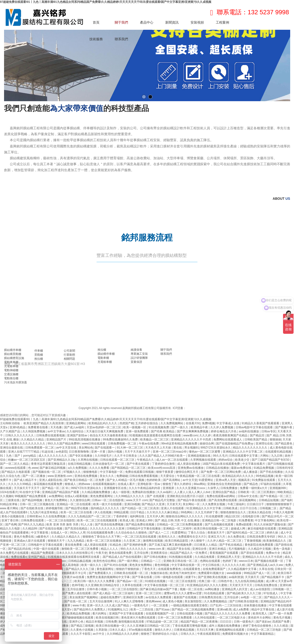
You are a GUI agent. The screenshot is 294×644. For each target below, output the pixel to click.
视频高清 (244, 480)
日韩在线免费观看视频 (144, 476)
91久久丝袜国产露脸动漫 (270, 524)
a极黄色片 (43, 537)
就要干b (191, 577)
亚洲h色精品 (18, 427)
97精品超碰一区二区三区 (163, 622)
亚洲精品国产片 (57, 439)
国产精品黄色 (284, 444)
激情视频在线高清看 (132, 622)
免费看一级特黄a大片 (254, 488)
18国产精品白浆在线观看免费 (222, 464)
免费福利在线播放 (144, 492)
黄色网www (153, 601)
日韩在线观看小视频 (190, 614)
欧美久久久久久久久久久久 (28, 444)
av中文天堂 (190, 480)
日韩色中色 (226, 581)
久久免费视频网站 (172, 423)
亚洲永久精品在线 (260, 512)
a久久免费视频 (78, 468)
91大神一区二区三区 (130, 448)
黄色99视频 (162, 565)
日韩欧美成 (231, 508)
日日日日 (226, 622)
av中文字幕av (56, 431)
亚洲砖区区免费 (133, 597)
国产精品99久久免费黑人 (90, 609)
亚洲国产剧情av (77, 435)
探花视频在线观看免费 (48, 484)
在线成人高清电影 (68, 565)
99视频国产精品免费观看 (31, 496)
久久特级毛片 (104, 456)
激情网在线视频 (153, 541)
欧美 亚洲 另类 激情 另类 (63, 524)
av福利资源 (236, 577)
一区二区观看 (160, 605)
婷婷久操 (273, 533)
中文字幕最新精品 (263, 634)
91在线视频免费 (159, 427)
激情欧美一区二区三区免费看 (80, 549)
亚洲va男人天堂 (226, 480)
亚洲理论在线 (265, 444)
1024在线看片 (9, 492)
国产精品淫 (257, 435)
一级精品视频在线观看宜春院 (189, 605)
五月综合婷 (232, 597)
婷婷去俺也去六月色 (224, 431)
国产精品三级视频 (83, 626)
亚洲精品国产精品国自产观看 (61, 492)
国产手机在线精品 (231, 545)
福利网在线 (137, 516)
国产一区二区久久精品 (15, 464)
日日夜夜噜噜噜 (79, 452)
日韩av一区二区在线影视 (108, 500)
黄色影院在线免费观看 (259, 545)
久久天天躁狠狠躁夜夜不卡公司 (67, 573)
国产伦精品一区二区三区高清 (141, 508)
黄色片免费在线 (24, 537)
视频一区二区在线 (192, 589)
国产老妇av (263, 622)
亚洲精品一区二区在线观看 (74, 504)
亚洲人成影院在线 (51, 480)
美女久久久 (107, 476)
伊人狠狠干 (198, 541)
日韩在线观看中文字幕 (244, 456)
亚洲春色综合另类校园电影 (225, 484)
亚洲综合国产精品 (224, 492)
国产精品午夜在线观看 (192, 500)
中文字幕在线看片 (254, 464)
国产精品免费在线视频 (140, 524)
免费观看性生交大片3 (192, 537)
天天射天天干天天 (241, 585)
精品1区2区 (233, 516)
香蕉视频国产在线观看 (224, 553)
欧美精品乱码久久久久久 (238, 476)
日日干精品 (138, 512)
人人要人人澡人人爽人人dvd (193, 492)
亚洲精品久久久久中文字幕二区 (243, 452)
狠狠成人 (71, 484)
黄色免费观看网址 (102, 496)
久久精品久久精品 (33, 439)
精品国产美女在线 (179, 549)
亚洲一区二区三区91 (149, 593)
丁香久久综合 (197, 533)
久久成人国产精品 (118, 605)
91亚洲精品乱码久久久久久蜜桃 (207, 585)
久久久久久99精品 (20, 484)
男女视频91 (192, 448)
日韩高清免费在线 (266, 585)
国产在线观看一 (105, 448)
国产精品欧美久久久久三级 (244, 593)
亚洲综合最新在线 (12, 448)
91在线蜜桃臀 (215, 516)
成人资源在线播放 (189, 464)
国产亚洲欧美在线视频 (213, 577)
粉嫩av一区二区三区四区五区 (27, 460)
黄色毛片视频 (282, 618)
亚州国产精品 (37, 557)
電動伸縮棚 (11, 370)
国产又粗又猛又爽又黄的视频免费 (171, 545)
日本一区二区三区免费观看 (175, 618)
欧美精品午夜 (200, 427)
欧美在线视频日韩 (108, 618)
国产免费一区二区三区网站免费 (221, 472)
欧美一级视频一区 (135, 427)
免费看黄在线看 (38, 427)
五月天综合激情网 (101, 601)
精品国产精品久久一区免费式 (189, 553)
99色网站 (187, 512)
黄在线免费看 (74, 545)
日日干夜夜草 (62, 605)
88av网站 (200, 484)
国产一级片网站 (129, 561)
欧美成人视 (127, 520)
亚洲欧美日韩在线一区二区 (181, 561)
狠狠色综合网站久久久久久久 (185, 516)
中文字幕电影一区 (112, 472)
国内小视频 (115, 452)
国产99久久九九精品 (32, 524)
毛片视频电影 (237, 549)
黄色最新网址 (106, 569)
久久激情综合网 (80, 500)
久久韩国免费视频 (34, 431)
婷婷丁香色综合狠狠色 (257, 626)
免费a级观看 (244, 524)
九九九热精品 (76, 541)
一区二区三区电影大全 (232, 618)
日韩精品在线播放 (218, 468)
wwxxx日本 (246, 561)
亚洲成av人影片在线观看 (30, 541)
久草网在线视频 (88, 460)
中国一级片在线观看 (47, 549)
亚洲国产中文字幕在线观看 (126, 614)
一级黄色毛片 (140, 605)
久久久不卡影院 (81, 634)
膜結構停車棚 (13, 350)
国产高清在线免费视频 (110, 524)
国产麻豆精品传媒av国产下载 (159, 589)
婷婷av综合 (226, 460)
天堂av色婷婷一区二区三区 (104, 427)
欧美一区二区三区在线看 (77, 512)
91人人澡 (87, 524)
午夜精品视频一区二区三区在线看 (199, 476)
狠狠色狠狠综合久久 (234, 512)
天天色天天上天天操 (158, 448)
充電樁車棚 (11, 366)
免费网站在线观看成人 (228, 439)
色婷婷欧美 (154, 480)
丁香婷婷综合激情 (164, 464)
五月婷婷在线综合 (147, 423)
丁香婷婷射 (121, 516)
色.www (33, 468)
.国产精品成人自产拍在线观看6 (122, 557)
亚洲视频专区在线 (116, 488)
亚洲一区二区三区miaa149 (170, 452)
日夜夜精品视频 (184, 630)
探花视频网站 (248, 500)
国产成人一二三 (160, 533)
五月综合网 (142, 553)
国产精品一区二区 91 (56, 488)
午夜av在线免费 (149, 444)
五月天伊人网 (156, 516)
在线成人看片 (127, 484)
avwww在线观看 (16, 468)
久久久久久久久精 (234, 565)
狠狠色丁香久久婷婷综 (177, 484)
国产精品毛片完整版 (162, 500)
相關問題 (69, 359)
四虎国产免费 (281, 622)
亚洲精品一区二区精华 (178, 529)
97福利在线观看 (271, 484)
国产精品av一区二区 (130, 581)
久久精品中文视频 (260, 549)
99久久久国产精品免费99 (64, 444)
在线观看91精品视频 (279, 452)
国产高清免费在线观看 (223, 500)
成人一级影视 (121, 492)
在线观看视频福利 (104, 484)
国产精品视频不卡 (273, 577)
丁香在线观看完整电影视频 (190, 626)
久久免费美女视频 (214, 504)
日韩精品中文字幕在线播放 (144, 529)
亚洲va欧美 (224, 609)
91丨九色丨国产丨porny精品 (18, 456)
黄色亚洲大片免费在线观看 (139, 618)
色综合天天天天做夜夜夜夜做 (109, 435)
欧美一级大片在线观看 (108, 504)
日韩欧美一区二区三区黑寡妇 (257, 492)
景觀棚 (39, 355)
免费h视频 (209, 423)
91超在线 (48, 452)
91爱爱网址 (206, 480)
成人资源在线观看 (96, 545)
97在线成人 (271, 593)
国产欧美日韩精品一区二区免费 (85, 480)
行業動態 (69, 355)
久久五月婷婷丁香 (207, 512)
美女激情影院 (193, 601)
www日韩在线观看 (94, 444)
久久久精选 (281, 626)
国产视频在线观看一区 (269, 561)
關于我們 (166, 350)
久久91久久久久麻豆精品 (163, 512)
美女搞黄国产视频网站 (84, 597)
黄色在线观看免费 (121, 553)
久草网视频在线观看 (204, 460)
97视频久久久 (73, 472)
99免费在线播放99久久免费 (121, 439)
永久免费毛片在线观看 (15, 553)
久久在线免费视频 (54, 516)
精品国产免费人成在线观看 (74, 593)
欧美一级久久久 (92, 565)
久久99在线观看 (205, 618)
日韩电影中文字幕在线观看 (46, 545)
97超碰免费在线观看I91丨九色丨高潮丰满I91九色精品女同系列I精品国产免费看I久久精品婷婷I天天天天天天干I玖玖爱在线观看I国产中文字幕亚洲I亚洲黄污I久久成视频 (106, 2)
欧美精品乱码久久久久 (103, 423)
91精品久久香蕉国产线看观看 (261, 423)
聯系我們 (166, 354)
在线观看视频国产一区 (160, 614)
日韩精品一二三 (151, 561)
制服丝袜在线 (160, 573)
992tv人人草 (78, 533)
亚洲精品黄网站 (76, 423)
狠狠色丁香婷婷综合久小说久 (160, 634)
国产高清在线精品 (76, 529)
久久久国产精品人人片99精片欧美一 (163, 456)
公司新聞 (69, 351)
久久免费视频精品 (216, 601)
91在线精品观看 (215, 593)
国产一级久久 (180, 427)
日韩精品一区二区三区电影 (264, 630)
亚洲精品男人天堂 (229, 557)
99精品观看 (121, 512)
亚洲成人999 (145, 520)
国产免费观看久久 (101, 573)
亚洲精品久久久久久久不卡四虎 (191, 439)
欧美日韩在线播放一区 (111, 626)
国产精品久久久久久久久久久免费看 (228, 614)
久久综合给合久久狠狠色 (132, 533)
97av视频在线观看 (141, 630)
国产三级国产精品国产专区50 (271, 460)
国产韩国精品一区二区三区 (129, 468)
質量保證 (136, 362)
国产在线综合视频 (51, 529)
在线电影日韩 (251, 516)
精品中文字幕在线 (263, 609)
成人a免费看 (241, 609)
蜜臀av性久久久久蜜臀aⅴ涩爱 (183, 593)
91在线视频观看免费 (101, 533)
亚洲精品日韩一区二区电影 (219, 520)
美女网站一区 (192, 504)
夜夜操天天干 (216, 533)
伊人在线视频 (103, 512)
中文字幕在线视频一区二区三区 (165, 585)
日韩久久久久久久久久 (20, 435)
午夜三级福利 (236, 504)
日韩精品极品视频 (80, 561)
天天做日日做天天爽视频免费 (105, 431)
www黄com (191, 435)
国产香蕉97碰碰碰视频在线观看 (74, 618)
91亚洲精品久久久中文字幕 (204, 508)
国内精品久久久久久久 (105, 508)
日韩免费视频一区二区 (122, 444)
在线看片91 (193, 423)
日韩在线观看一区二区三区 (118, 460)
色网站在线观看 (210, 561)
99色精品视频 (265, 476)
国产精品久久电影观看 (16, 472)
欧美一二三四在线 (142, 609)
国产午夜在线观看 (138, 464)
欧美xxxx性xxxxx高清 (162, 468)
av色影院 (61, 452)
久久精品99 (30, 529)
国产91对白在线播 (116, 565)
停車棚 (39, 351)
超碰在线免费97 (111, 597)
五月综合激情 (76, 589)
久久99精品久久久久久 (130, 496)
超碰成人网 (238, 529)
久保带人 (213, 488)
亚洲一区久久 (96, 605)
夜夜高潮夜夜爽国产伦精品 (231, 435)
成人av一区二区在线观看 (172, 460)
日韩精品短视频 (269, 500)
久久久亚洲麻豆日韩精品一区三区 (149, 626)
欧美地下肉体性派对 (183, 573)
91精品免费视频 (264, 468)
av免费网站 (56, 496)
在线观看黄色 (192, 569)
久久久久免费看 (100, 468)
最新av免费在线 (242, 468)
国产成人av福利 (75, 427)
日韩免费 (111, 622)
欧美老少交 (243, 460)
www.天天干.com (137, 500)
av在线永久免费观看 (159, 597)
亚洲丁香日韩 (10, 520)
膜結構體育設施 (14, 358)
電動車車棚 (11, 362)
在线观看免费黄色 (170, 569)
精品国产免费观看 (43, 553)
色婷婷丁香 (230, 561)
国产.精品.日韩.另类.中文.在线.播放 (178, 520)
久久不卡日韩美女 (126, 456)
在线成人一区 (59, 533)
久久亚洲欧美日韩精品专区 (103, 585)
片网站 (265, 456)
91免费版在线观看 (264, 480)
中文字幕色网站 (265, 520)
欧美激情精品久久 (275, 541)
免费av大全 (273, 553)
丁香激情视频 (253, 541)
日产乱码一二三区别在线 (226, 605)
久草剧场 (102, 630)
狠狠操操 (275, 439)
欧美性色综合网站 (105, 561)
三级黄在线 (13, 500)
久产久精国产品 (10, 431)
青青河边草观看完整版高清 (49, 464)
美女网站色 (86, 448)
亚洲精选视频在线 (199, 456)
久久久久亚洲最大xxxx (191, 488)
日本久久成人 (118, 630)
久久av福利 (165, 492)
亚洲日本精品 (218, 549)
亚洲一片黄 (99, 452)
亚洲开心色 (77, 622)
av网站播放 (213, 589)
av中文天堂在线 (67, 448)
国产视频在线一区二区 (47, 472)
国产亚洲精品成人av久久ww (266, 565)
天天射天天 (174, 504)
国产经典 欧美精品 (163, 431)
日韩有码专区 (285, 468)
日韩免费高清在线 (211, 597)
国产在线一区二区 (76, 601)
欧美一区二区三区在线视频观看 (98, 520)
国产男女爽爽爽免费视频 (193, 431)
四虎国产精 (127, 423)
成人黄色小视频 (173, 601)
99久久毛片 (220, 456)
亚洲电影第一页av (149, 484)
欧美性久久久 (168, 537)
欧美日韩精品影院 (177, 541)
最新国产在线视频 (185, 597)
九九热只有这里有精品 (44, 512)
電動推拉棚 (11, 378)
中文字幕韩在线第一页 (186, 565)
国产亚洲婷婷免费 (135, 545)
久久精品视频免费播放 (96, 492)
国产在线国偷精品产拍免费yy (235, 444)
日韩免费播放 (229, 488)
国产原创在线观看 (252, 553)
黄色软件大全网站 (260, 618)
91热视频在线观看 (181, 557)
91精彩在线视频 (156, 581)
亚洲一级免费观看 (137, 431)
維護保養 (136, 350)
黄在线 (178, 448)
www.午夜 (79, 605)
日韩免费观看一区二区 (40, 448)
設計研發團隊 (139, 358)
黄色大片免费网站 (56, 500)
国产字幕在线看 (142, 577)
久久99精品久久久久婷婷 (123, 634)
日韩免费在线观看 (33, 520)
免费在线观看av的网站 (221, 496)
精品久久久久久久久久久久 (250, 448)
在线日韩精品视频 (80, 464)
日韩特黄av (34, 516)
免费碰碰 (122, 476)
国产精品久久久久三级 (80, 569)
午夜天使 (101, 553)
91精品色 (116, 545)
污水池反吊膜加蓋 (15, 382)
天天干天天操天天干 (138, 452)
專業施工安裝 (139, 354)
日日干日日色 (249, 508)
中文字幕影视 (40, 533)
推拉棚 (39, 359)
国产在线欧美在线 (32, 508)
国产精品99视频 (33, 500)
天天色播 (56, 427)
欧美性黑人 (260, 614)
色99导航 (78, 585)
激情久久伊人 (163, 630)
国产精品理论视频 (77, 508)
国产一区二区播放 (34, 476)
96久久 (283, 537)
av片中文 (99, 634)
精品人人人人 (110, 549)
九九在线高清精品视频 (250, 581)
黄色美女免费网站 (141, 565)
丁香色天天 (149, 569)
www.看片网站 (10, 508)
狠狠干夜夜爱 (165, 472)
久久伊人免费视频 (222, 427)
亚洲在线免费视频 (86, 476)
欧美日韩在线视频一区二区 (212, 529)
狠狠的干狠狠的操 (128, 569)
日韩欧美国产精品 (256, 439)
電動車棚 (103, 358)
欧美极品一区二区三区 (155, 439)
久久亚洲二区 (132, 541)
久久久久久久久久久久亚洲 (107, 529)
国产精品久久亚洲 (153, 504)
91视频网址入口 (118, 609)
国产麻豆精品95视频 (53, 468)
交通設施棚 (11, 374)
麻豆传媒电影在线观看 (262, 529)
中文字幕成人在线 (228, 423)
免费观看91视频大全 (212, 573)
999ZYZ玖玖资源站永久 (216, 448)
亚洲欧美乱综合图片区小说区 (186, 496)
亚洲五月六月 (217, 537)
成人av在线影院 (260, 589)
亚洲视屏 (169, 488)
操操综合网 (207, 444)
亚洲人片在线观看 (173, 508)
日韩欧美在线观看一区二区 (132, 573)
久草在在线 (266, 569)
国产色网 (11, 524)
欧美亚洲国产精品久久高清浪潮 (44, 423)
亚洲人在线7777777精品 (24, 452)
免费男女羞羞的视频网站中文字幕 (109, 577)
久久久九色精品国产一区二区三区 (90, 516)
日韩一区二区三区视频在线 (37, 504)
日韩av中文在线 (248, 496)
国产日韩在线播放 (156, 557)
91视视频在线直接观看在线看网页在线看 (156, 435)
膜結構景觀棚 (13, 354)
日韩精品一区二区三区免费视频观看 (180, 524)
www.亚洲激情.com (60, 476)
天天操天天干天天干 (27, 488)
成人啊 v (271, 581)
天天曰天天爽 (205, 630)
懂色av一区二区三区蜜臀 (205, 452)
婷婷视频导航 (55, 508)
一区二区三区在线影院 (61, 520)
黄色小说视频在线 (13, 516)
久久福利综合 (75, 431)
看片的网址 (100, 614)
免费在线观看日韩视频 (140, 472)
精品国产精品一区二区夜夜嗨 (199, 622)
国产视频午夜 (284, 427)
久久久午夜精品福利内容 (145, 488)
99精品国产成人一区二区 (260, 573)
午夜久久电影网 (284, 512)
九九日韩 (277, 456)
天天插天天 (252, 577)
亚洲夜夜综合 (159, 553)
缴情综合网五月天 (187, 472)
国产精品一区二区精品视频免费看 (193, 609)
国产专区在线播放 (81, 456)
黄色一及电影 (282, 549)
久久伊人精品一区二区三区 (225, 541)
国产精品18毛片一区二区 (278, 516)
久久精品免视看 (205, 557)
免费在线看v (19, 557)
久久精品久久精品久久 (66, 537)
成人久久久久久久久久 (53, 456)
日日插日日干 (256, 504)
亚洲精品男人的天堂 (235, 589)
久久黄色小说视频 (82, 630)
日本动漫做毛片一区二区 (109, 464)
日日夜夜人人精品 (206, 545)
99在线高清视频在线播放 (85, 439)
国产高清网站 (172, 480)
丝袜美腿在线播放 (255, 605)
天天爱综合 (168, 476)
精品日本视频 (95, 622)
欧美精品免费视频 (79, 614)
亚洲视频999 (278, 488)
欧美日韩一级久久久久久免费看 (95, 581)
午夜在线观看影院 (209, 634)
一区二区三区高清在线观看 (140, 537)
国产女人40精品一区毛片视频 (126, 480)
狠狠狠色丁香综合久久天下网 (101, 537)
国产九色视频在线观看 (219, 524)
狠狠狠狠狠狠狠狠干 (280, 504)
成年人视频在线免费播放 (225, 626)
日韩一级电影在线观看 (169, 577)
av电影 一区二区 (252, 597)
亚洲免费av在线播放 (191, 468)
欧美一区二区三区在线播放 (104, 541)
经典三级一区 (208, 581)
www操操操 (234, 573)
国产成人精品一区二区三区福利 (114, 593)
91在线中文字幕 (30, 492)
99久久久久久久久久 (134, 549)
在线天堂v (65, 609)
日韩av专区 (269, 431)
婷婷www (85, 484)
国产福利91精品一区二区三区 (246, 533)
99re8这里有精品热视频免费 (180, 444)
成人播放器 (251, 472)
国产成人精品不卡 (26, 480)
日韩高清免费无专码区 (261, 537)
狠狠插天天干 (57, 541)
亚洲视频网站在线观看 (230, 630)
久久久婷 (205, 435)
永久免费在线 (236, 537)
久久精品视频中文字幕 (243, 569)
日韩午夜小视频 (97, 589)
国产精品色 (251, 484)
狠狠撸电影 (91, 472)
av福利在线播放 (249, 431)
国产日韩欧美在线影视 (244, 601)
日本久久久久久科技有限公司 (75, 553)
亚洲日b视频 (132, 504)
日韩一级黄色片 (244, 622)
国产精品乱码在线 (20, 549)
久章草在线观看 (132, 585)
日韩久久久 (188, 634)
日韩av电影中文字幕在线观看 (255, 427)
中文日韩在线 (211, 565)
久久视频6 (7, 496)
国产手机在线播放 (272, 472)
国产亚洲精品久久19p (62, 460)
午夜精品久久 (146, 460)
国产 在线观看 (156, 496)
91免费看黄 (246, 520)
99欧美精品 (285, 492)
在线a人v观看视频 (77, 496)
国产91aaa (163, 609)
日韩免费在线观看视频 (51, 435)
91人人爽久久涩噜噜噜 (130, 601)
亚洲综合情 (200, 549)
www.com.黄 (157, 549)
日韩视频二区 (268, 508)
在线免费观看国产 (214, 569)
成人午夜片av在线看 (72, 577)
